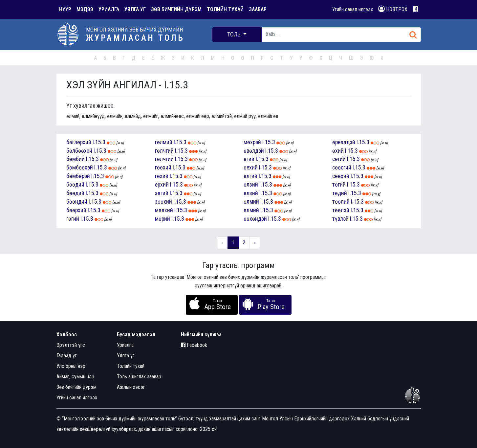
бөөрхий (76, 210)
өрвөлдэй (344, 142)
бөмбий (76, 159)
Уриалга (125, 345)
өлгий (250, 176)
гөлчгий (164, 151)
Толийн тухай (131, 366)
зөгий (162, 193)
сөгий (339, 159)
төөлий (341, 202)
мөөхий (164, 210)
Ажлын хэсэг (131, 387)
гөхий (162, 176)
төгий (339, 185)
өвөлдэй (254, 151)
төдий (340, 193)
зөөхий (163, 202)
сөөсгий (342, 168)
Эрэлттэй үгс (71, 345)
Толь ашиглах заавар (139, 377)
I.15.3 (99, 142)
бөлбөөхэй (79, 151)
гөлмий (164, 142)
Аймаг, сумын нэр (75, 377)
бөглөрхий (79, 142)
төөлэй (341, 210)
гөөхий (163, 168)
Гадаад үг (67, 356)
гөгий (73, 219)
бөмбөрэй (78, 176)
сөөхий (341, 176)
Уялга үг (126, 356)
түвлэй (340, 219)
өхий (338, 151)
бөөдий (75, 185)
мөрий (163, 219)
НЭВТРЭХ (393, 9)
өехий (251, 168)
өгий (249, 159)
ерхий (162, 185)
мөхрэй (252, 142)
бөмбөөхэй (80, 168)
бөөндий (77, 202)
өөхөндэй (255, 219)
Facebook (194, 345)
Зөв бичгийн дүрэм (76, 387)
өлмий (251, 202)
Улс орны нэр (71, 366)
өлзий (251, 185)
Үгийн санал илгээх (353, 9)
